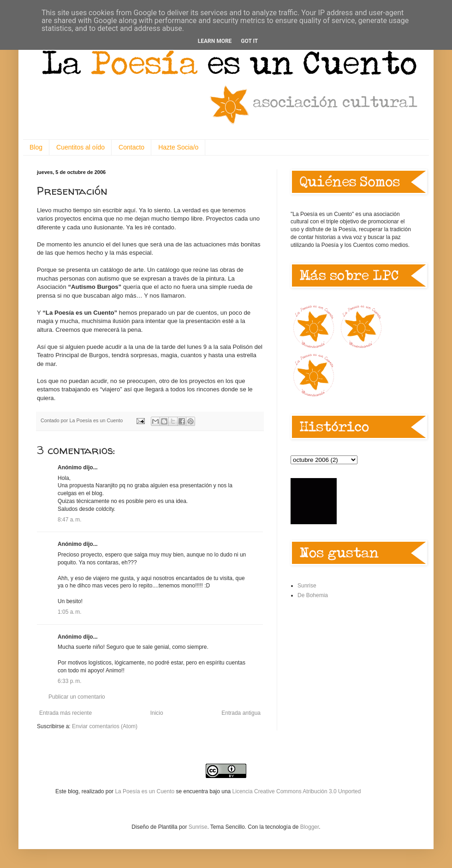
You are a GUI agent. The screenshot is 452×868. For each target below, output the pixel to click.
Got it (249, 41)
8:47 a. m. (70, 520)
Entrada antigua (241, 713)
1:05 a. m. (70, 612)
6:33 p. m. (70, 681)
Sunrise (307, 586)
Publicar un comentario (77, 697)
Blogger (310, 827)
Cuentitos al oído (80, 147)
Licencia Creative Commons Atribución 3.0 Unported (297, 791)
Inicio (157, 713)
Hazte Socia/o (178, 147)
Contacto (131, 147)
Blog (36, 147)
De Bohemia (313, 595)
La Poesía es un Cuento (145, 791)
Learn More (215, 41)
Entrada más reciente (65, 713)
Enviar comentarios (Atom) (105, 726)
